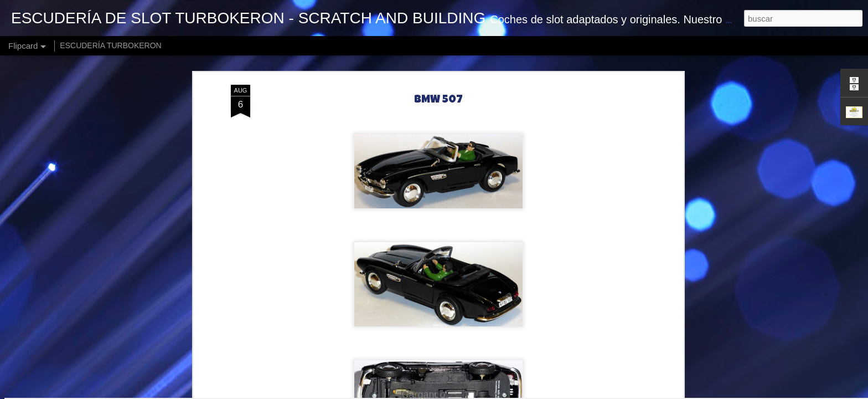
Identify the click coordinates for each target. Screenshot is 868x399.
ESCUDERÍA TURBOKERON (110, 45)
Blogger (517, 393)
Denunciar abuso (554, 393)
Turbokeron (492, 303)
